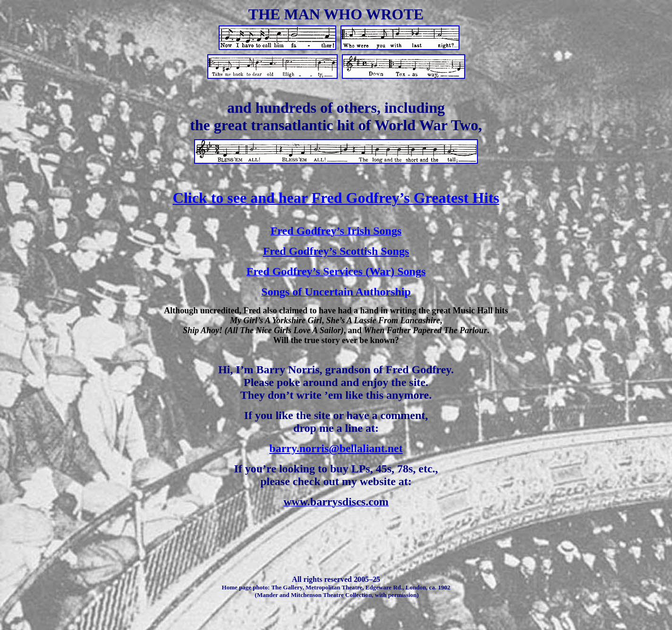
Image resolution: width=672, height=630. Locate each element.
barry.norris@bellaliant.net (336, 448)
